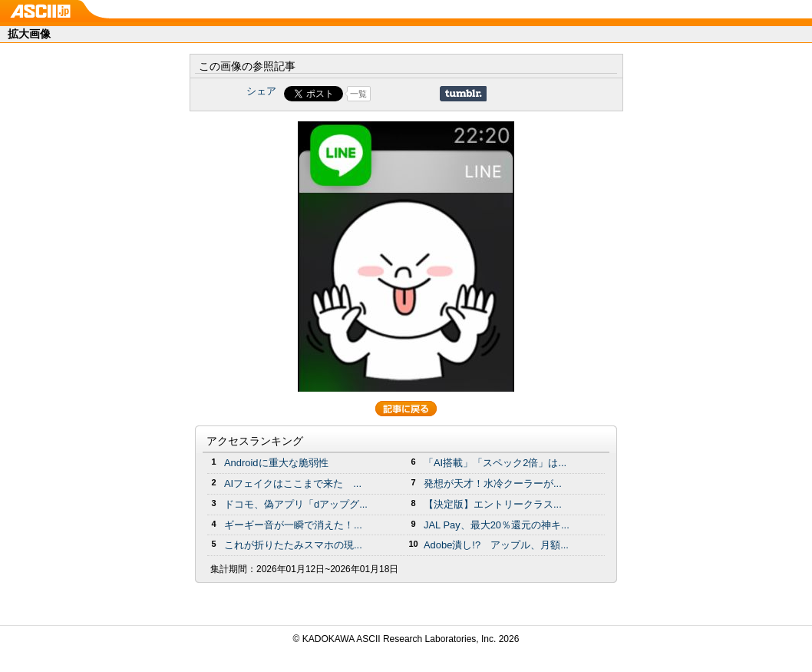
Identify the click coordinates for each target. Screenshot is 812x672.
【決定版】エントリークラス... (493, 504)
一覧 (358, 94)
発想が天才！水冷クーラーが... (493, 483)
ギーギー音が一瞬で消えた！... (293, 525)
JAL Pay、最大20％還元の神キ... (497, 525)
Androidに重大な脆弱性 (276, 463)
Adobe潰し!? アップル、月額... (496, 545)
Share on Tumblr (463, 94)
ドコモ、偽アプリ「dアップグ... (296, 504)
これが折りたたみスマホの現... (293, 545)
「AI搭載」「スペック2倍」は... (495, 463)
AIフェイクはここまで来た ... (293, 483)
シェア (261, 91)
